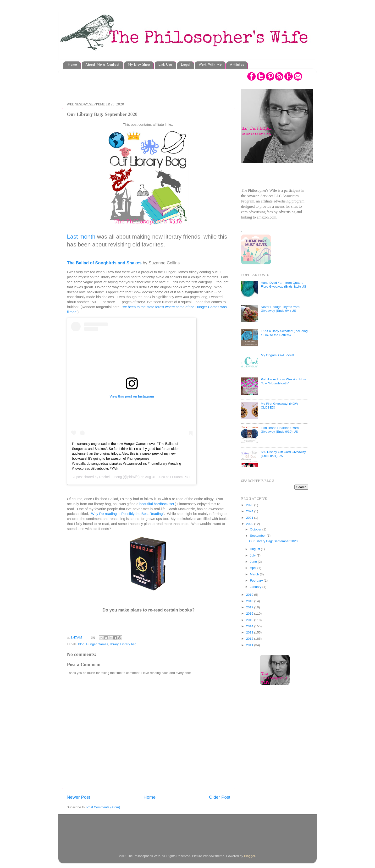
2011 (250, 645)
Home (72, 65)
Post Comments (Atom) (103, 807)
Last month (81, 237)
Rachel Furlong (111, 477)
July (253, 555)
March (255, 574)
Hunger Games (97, 644)
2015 (250, 620)
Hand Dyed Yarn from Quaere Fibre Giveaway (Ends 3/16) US (283, 285)
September (258, 536)
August (255, 549)
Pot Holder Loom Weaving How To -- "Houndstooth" (283, 381)
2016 (250, 614)
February (257, 581)
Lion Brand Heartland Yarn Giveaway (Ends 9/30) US (280, 430)
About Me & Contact (102, 65)
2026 (250, 505)
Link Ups (165, 65)
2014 (250, 626)
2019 (250, 595)
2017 (250, 607)
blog (81, 644)
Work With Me (210, 65)
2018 (250, 601)
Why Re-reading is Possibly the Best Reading (127, 514)
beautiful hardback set (157, 504)
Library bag (128, 644)
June (254, 562)
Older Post (220, 797)
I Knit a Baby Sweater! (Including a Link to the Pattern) (284, 333)
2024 (250, 511)
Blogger (249, 856)
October (256, 529)
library (114, 644)
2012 (250, 639)
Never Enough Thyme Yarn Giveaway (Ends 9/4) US (280, 309)
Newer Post (78, 797)
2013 (250, 632)
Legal (185, 65)
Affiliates (237, 65)
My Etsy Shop (139, 65)
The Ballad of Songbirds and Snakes (104, 263)
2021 (250, 518)
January (256, 587)
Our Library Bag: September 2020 (273, 541)
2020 (250, 524)
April (254, 568)
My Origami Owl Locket (277, 355)
